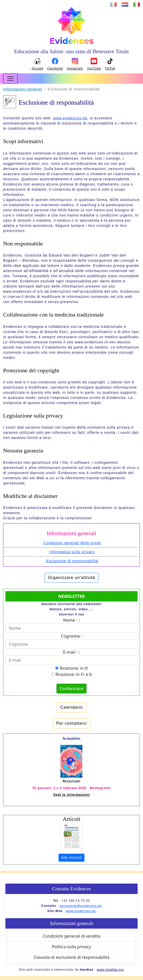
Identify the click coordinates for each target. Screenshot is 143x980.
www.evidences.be (70, 118)
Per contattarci (71, 723)
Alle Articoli (71, 858)
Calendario (71, 707)
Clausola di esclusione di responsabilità (72, 957)
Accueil (38, 68)
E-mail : (72, 652)
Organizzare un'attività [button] (71, 578)
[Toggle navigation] (10, 79)
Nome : (71, 620)
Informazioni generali (23, 89)
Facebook (55, 68)
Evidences (72, 41)
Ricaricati (72, 781)
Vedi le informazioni (71, 795)
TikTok (110, 68)
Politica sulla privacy (72, 947)
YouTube (94, 68)
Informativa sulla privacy (72, 552)
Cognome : (71, 636)
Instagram (75, 68)
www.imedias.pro (110, 970)
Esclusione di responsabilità (72, 561)
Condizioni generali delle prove (72, 543)
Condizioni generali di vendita (72, 936)
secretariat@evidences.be (81, 906)
